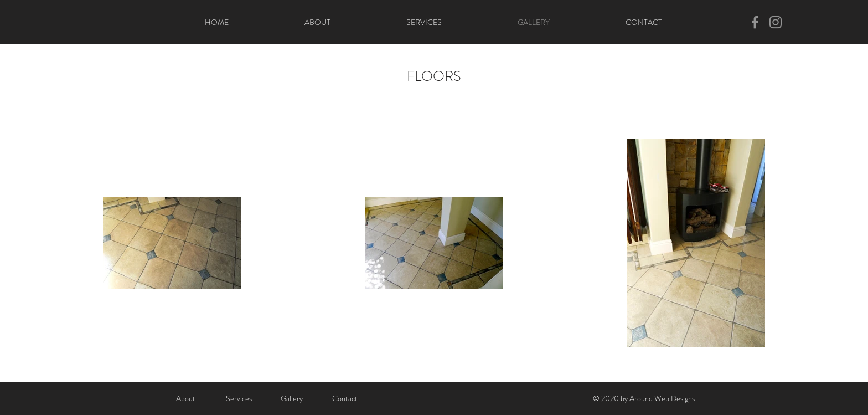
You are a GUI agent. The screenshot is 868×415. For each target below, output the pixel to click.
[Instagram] (776, 22)
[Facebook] (755, 22)
